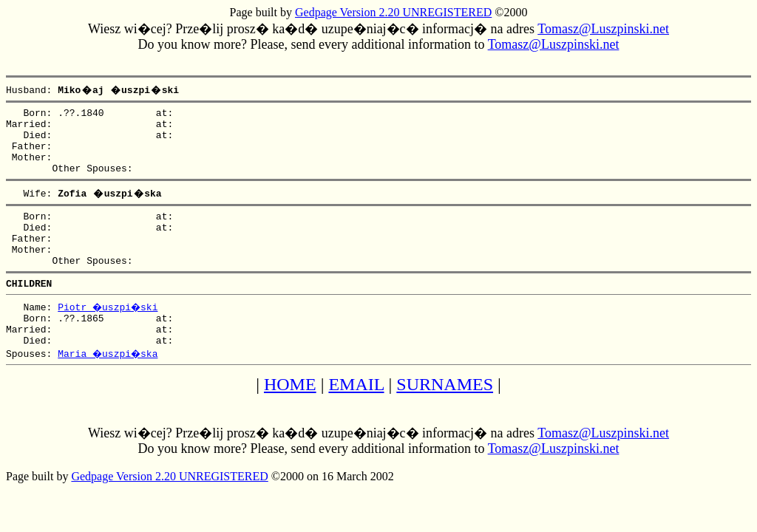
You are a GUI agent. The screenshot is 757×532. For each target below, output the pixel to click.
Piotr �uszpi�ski (109, 333)
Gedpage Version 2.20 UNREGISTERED (393, 12)
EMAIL (356, 417)
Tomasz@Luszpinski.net (603, 29)
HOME (290, 417)
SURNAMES (445, 417)
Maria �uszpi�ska (109, 386)
